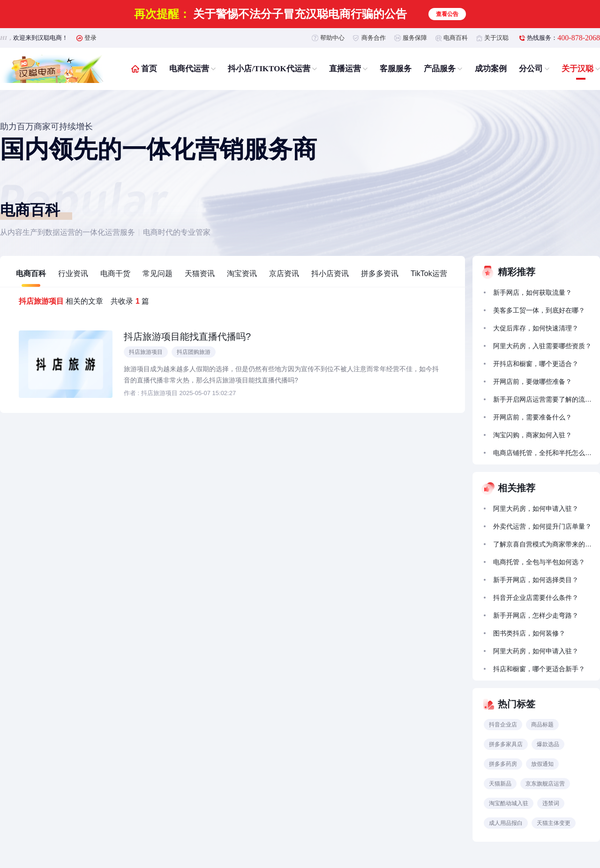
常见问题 (157, 273)
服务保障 (415, 38)
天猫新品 (500, 784)
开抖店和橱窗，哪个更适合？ (536, 364)
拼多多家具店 (506, 744)
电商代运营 (189, 69)
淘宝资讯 (242, 273)
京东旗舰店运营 (545, 784)
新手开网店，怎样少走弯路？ (536, 615)
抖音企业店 (503, 725)
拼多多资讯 (380, 273)
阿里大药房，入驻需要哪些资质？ (542, 346)
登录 (90, 38)
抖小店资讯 (330, 273)
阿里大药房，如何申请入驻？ (536, 509)
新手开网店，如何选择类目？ (536, 580)
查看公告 (447, 14)
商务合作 (374, 38)
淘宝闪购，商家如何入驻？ (532, 435)
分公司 (531, 69)
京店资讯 (284, 273)
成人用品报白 (506, 823)
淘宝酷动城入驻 (509, 803)
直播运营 (345, 69)
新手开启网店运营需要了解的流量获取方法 (542, 399)
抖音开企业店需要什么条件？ (536, 598)
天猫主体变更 (554, 823)
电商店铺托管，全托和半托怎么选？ (542, 453)
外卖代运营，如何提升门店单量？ (542, 526)
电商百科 (456, 38)
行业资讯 (73, 273)
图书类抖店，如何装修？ (529, 633)
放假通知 (542, 764)
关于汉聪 (496, 38)
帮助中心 (332, 38)
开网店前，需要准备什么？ (532, 417)
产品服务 (440, 69)
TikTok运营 (429, 273)
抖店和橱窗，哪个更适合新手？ (539, 669)
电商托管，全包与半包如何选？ (539, 562)
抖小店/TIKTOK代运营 (269, 69)
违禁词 (551, 803)
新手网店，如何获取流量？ (532, 292)
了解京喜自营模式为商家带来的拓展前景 (542, 544)
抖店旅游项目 (146, 352)
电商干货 (115, 273)
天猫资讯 (200, 273)
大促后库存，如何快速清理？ (536, 328)
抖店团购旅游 (194, 352)
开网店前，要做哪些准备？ (532, 382)
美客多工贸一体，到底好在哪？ (539, 310)
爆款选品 (548, 744)
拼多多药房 (503, 764)
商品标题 (542, 725)
